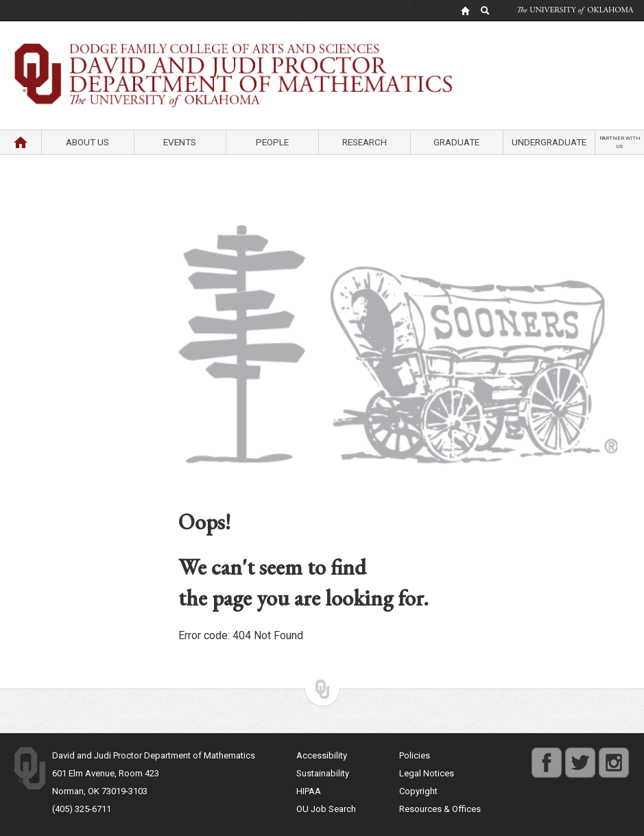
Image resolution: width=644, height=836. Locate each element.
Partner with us (620, 142)
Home (21, 142)
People (272, 142)
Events (180, 142)
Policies (415, 755)
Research (365, 142)
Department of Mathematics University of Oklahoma (322, 54)
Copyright (418, 791)
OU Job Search (326, 809)
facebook (547, 755)
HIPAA (309, 791)
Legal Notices (427, 773)
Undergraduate (549, 142)
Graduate (456, 142)
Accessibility (322, 755)
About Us (87, 142)
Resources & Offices (440, 809)
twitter (577, 755)
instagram (614, 755)
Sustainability (323, 773)
